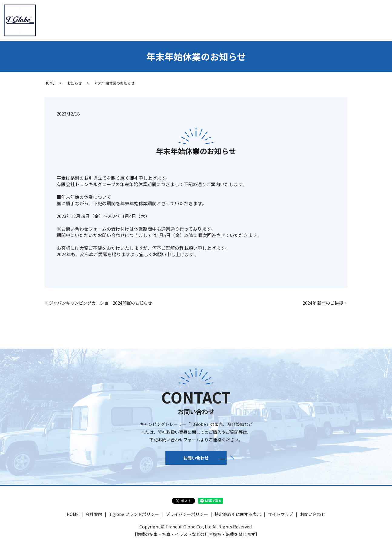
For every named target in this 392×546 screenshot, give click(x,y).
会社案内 (128, 20)
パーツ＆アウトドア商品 (293, 20)
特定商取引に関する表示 (238, 518)
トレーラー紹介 (161, 20)
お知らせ (75, 83)
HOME (103, 20)
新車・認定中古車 (242, 20)
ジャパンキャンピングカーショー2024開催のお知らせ (101, 303)
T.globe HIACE (201, 20)
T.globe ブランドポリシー (134, 518)
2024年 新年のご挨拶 (323, 303)
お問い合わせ (370, 20)
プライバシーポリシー (187, 518)
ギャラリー (337, 20)
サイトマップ (281, 518)
